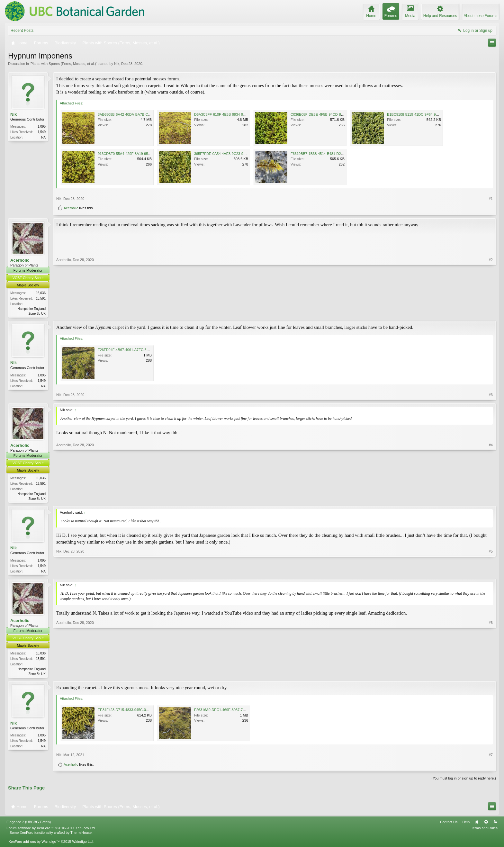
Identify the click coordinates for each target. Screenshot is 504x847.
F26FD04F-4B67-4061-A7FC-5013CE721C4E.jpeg (138, 350)
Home (477, 824)
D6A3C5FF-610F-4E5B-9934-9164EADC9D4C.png (234, 114)
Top (486, 824)
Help (466, 824)
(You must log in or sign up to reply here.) (464, 780)
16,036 (41, 293)
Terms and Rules (484, 830)
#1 (491, 199)
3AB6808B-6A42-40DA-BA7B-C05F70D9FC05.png (138, 114)
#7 (491, 757)
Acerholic (71, 208)
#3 (491, 395)
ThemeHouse (81, 835)
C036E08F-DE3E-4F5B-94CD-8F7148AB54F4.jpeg (331, 114)
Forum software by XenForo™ (51, 830)
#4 (491, 499)
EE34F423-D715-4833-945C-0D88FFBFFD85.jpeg (138, 712)
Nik (117, 64)
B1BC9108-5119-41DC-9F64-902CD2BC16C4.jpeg (427, 114)
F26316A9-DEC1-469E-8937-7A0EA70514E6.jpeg (234, 712)
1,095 (42, 126)
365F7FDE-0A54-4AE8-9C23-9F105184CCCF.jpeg (234, 154)
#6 (491, 675)
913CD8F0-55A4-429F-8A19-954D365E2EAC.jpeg (138, 154)
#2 (491, 313)
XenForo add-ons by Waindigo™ (34, 844)
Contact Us (449, 824)
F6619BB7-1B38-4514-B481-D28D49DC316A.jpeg (330, 154)
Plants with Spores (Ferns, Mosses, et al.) (63, 64)
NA (43, 137)
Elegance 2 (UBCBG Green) (29, 824)
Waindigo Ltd (82, 844)
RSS (495, 824)
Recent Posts (22, 31)
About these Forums (481, 16)
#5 (491, 572)
